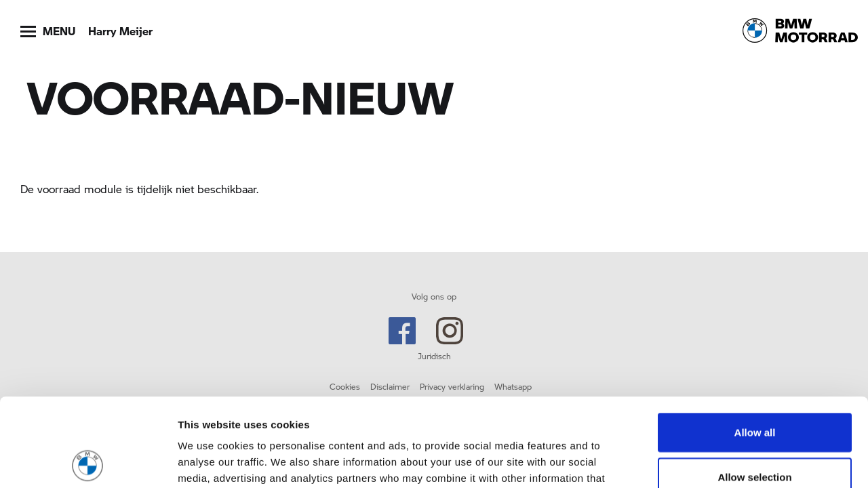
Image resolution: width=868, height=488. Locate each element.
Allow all (755, 344)
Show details (712, 461)
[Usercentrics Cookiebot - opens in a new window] (88, 462)
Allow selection (754, 389)
